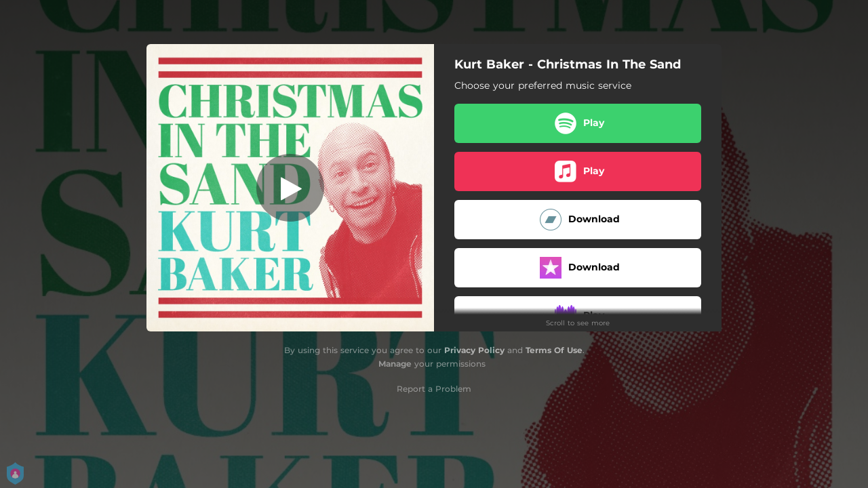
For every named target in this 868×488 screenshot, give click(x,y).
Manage (395, 364)
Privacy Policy (474, 350)
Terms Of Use (554, 350)
